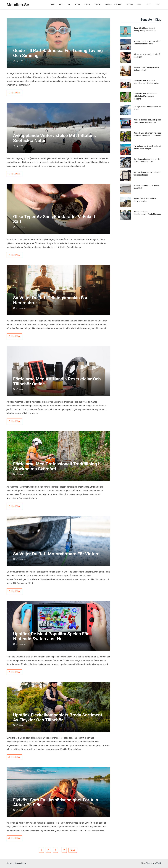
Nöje (107, 5)
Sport (87, 5)
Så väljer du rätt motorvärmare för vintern (56, 554)
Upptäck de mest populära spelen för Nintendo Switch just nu (51, 636)
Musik (98, 5)
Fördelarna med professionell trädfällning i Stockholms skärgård (56, 466)
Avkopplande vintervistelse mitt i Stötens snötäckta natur (54, 138)
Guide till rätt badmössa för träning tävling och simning (58, 53)
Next (73, 850)
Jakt (149, 5)
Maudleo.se (18, 5)
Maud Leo (23, 61)
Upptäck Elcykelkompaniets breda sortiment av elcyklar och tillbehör (58, 717)
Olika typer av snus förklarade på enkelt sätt (54, 219)
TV (69, 5)
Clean (143, 863)
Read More (14, 93)
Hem (52, 5)
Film (61, 5)
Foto (77, 5)
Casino (129, 5)
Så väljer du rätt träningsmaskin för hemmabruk (50, 300)
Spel (139, 5)
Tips (157, 5)
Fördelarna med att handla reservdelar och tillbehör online (57, 381)
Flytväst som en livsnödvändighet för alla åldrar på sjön (56, 802)
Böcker (118, 5)
